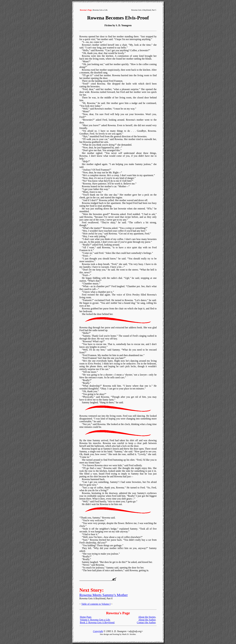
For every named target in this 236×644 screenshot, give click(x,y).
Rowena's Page (86, 10)
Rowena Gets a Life (100, 10)
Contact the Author (146, 622)
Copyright (98, 631)
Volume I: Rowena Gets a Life (95, 620)
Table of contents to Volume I (96, 604)
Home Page (86, 617)
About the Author (147, 620)
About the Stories (147, 617)
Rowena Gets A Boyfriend (141, 10)
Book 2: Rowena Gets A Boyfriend (97, 622)
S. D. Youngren (124, 25)
